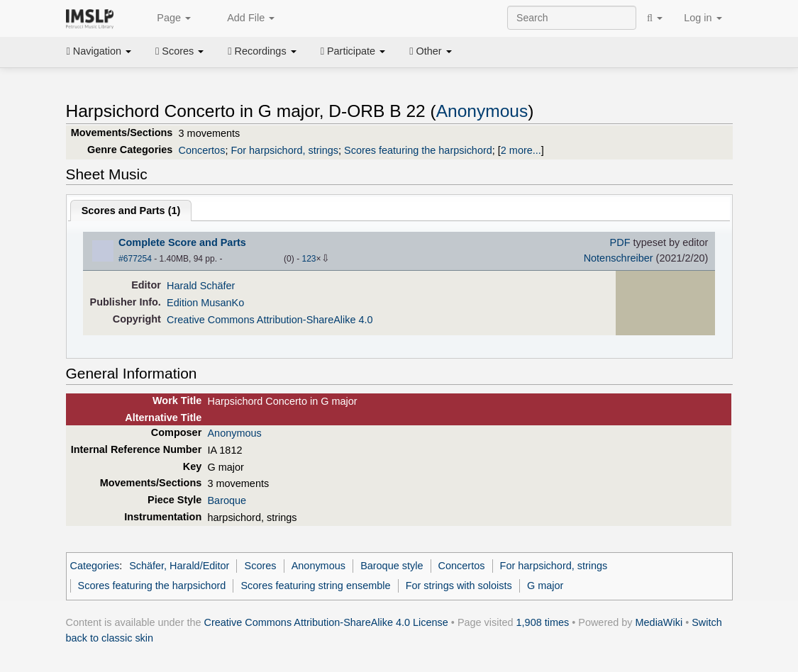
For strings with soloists (459, 586)
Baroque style (392, 566)
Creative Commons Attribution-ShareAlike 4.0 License (326, 622)
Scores (179, 51)
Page (166, 18)
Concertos (202, 150)
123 (309, 259)
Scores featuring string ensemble (315, 586)
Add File (243, 18)
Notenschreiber (619, 258)
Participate (353, 51)
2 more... (521, 150)
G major (545, 586)
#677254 (135, 259)
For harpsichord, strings (284, 150)
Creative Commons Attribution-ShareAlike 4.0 (270, 320)
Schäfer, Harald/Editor (179, 566)
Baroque (227, 500)
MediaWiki (659, 622)
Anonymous (482, 111)
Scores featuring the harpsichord (418, 150)
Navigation (99, 51)
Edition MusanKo (205, 303)
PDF (620, 242)
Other (430, 51)
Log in (703, 18)
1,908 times (543, 622)
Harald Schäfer (201, 286)
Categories (95, 566)
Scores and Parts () (131, 211)
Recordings (262, 51)
